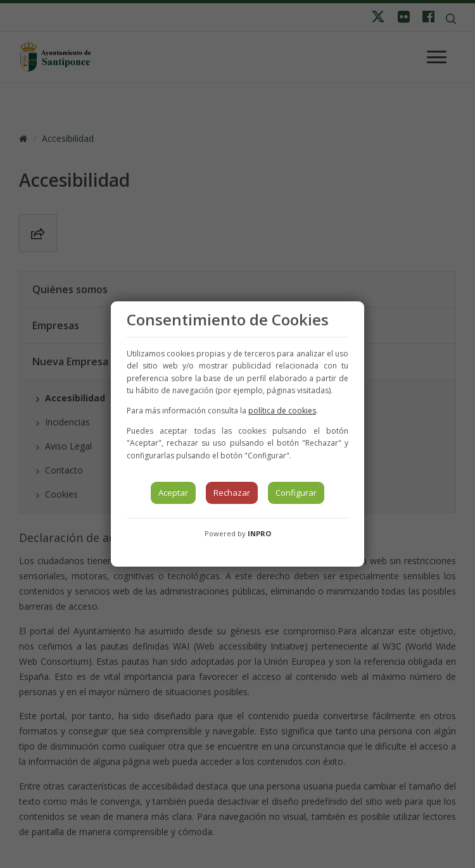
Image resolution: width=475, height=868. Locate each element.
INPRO (259, 533)
